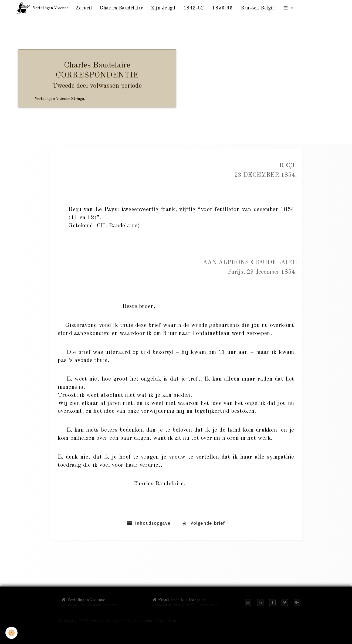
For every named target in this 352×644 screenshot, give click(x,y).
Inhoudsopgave (149, 523)
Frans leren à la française (179, 600)
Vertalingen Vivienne (83, 600)
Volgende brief (203, 523)
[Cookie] (11, 633)
